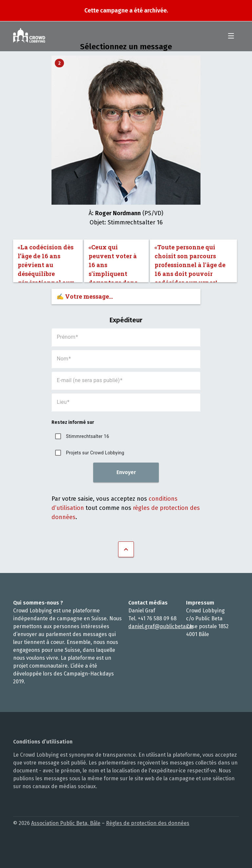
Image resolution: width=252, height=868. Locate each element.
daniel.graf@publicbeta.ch (161, 626)
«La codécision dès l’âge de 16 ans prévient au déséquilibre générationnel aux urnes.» (46, 263)
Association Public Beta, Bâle (66, 823)
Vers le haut (126, 549)
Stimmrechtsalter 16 (87, 436)
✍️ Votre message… (85, 296)
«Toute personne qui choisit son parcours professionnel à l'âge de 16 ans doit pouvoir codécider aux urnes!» (190, 263)
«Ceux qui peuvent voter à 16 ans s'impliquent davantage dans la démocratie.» (113, 263)
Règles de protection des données (148, 823)
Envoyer (126, 472)
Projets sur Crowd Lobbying (95, 453)
